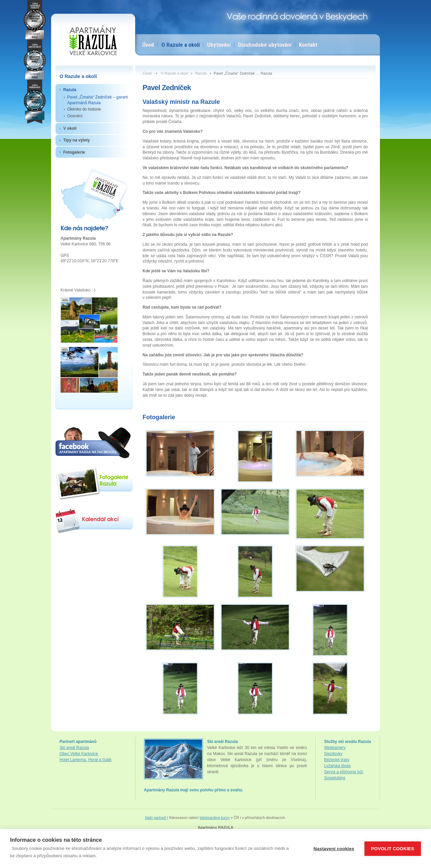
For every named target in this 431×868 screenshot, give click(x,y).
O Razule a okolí (181, 45)
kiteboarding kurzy (215, 818)
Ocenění (75, 116)
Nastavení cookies (334, 849)
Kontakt (308, 45)
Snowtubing (335, 778)
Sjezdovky (333, 754)
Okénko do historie (84, 109)
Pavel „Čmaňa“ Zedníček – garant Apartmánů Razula (97, 100)
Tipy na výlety (76, 140)
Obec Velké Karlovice (79, 754)
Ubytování (219, 45)
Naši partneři (156, 818)
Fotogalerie (74, 152)
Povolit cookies (393, 849)
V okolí (70, 128)
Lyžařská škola (337, 766)
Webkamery (335, 748)
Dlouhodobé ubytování (265, 45)
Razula (70, 90)
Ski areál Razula (74, 748)
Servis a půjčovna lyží (344, 772)
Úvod (148, 45)
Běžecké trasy (337, 760)
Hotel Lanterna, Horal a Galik (86, 760)
